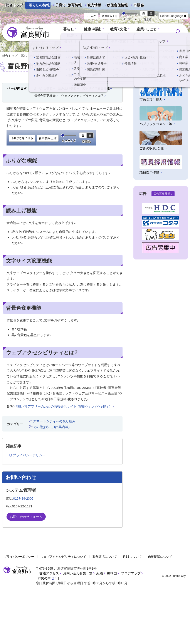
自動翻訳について (160, 557)
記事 (46, 56)
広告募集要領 (162, 194)
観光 (71, 36)
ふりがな (91, 16)
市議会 (139, 5)
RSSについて (132, 557)
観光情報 (92, 6)
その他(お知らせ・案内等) (51, 427)
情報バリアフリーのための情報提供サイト (65, 406)
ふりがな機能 (43, 88)
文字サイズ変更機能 (96, 88)
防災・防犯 (145, 36)
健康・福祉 (92, 29)
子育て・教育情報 (68, 5)
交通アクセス (49, 573)
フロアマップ (131, 573)
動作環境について (105, 557)
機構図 (112, 573)
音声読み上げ (110, 16)
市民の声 (46, 578)
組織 (100, 573)
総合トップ (14, 5)
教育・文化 (119, 29)
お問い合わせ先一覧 (78, 573)
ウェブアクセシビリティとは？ (82, 96)
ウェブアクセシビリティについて (63, 557)
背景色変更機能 (45, 96)
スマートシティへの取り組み (54, 421)
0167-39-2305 (23, 498)
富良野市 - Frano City (28, 32)
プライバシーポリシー (29, 455)
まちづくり (93, 36)
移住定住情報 (116, 6)
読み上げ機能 (67, 88)
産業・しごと (147, 29)
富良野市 (17, 570)
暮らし (69, 29)
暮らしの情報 (39, 5)
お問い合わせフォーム (26, 517)
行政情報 (119, 36)
